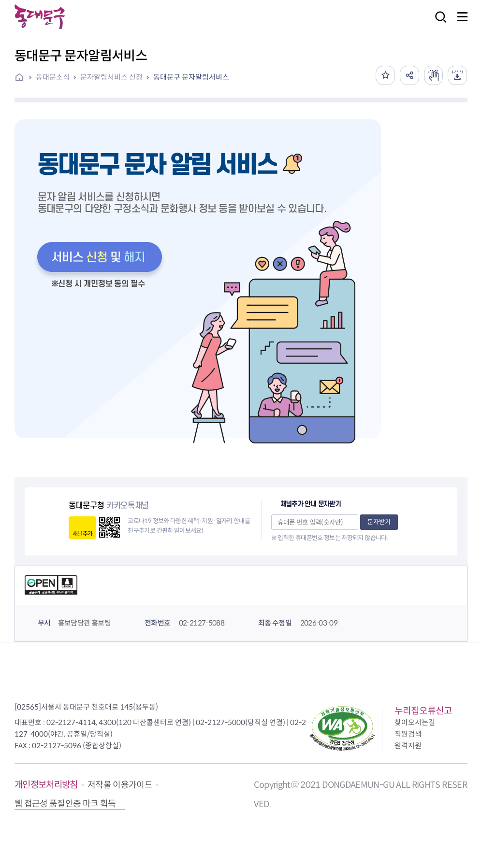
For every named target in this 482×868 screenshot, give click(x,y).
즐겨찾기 (385, 75)
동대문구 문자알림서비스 (191, 77)
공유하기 (409, 75)
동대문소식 (53, 77)
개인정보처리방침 (46, 785)
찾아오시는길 (415, 722)
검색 (438, 23)
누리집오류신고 (423, 711)
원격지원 (408, 746)
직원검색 (408, 734)
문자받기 (379, 522)
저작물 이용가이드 (120, 785)
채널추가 (82, 534)
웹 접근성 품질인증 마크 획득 (65, 804)
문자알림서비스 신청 (111, 77)
